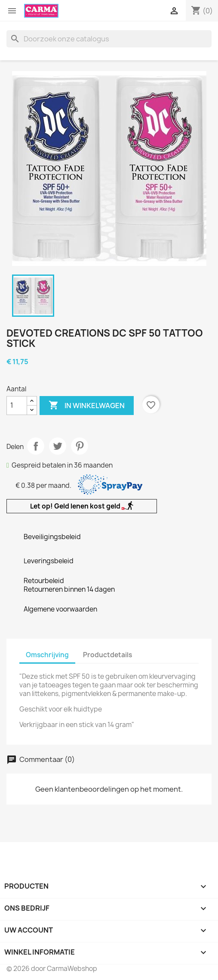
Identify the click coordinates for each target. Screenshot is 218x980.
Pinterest (80, 446)
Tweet (58, 446)
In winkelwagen (87, 406)
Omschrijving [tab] (47, 655)
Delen (36, 446)
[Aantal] (17, 406)
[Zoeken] (109, 39)
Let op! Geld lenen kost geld (82, 506)
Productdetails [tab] (107, 655)
